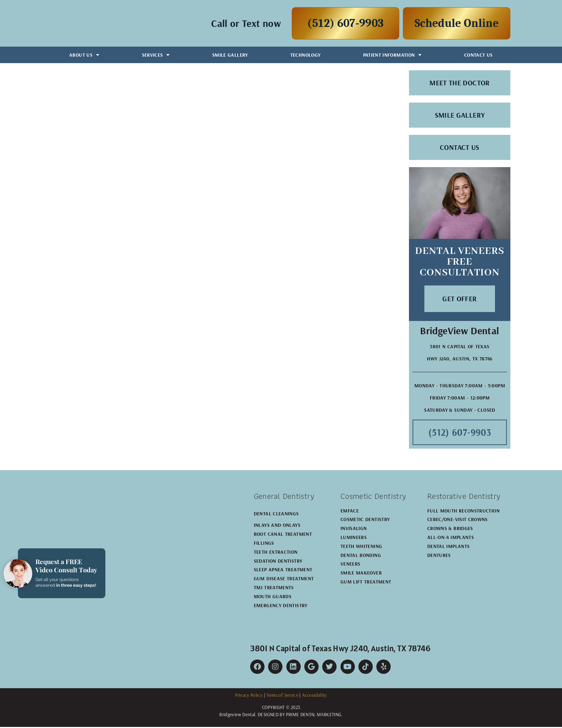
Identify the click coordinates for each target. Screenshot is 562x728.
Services (156, 55)
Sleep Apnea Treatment (283, 571)
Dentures (439, 556)
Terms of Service (282, 696)
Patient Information (392, 55)
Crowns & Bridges (450, 530)
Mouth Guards (273, 597)
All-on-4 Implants (451, 538)
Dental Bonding (361, 556)
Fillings (264, 544)
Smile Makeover (361, 574)
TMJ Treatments (274, 588)
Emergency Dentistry (281, 606)
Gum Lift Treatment (366, 583)
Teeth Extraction (276, 553)
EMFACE (350, 512)
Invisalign (354, 530)
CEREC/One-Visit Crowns (458, 521)
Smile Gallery (230, 55)
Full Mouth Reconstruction (463, 512)
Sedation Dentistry (278, 562)
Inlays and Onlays (277, 526)
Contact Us (478, 55)
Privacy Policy (249, 696)
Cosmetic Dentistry (365, 521)
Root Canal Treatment (283, 535)
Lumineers (354, 538)
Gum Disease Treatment (284, 580)
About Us (84, 55)
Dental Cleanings (276, 515)
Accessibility (315, 696)
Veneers (351, 565)
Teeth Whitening (361, 547)
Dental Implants (448, 547)
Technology (306, 55)
